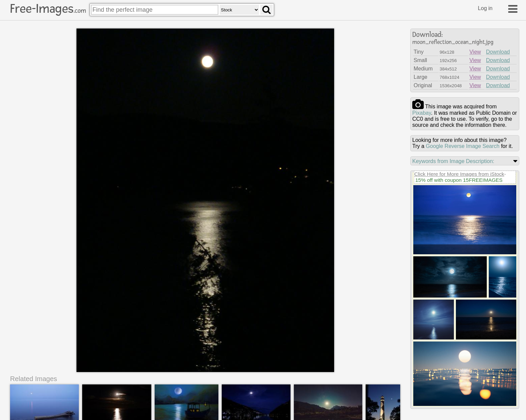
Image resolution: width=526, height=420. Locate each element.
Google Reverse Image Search (463, 146)
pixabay (422, 113)
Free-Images (48, 9)
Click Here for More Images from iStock (459, 174)
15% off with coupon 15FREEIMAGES (459, 180)
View (475, 52)
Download (498, 52)
